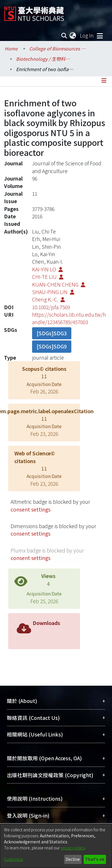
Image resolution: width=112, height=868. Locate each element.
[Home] (34, 12)
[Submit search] (64, 36)
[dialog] (56, 846)
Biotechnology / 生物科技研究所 (45, 59)
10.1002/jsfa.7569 (51, 307)
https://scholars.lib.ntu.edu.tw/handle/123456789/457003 (69, 318)
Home (11, 48)
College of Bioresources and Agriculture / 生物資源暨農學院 (58, 48)
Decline (73, 859)
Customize (14, 859)
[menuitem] (73, 36)
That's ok (95, 859)
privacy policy (73, 848)
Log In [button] (87, 35)
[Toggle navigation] (100, 36)
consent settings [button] (31, 509)
